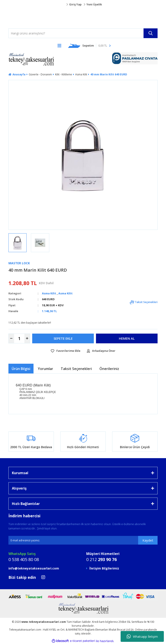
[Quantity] (19, 338)
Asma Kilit (49, 293)
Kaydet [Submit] (148, 540)
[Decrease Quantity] (11, 338)
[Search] (83, 33)
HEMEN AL (127, 338)
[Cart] (89, 45)
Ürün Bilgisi (21, 369)
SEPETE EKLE (63, 338)
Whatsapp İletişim (142, 636)
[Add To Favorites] (66, 351)
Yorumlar (45, 369)
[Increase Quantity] (27, 338)
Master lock (19, 263)
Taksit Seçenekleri (144, 302)
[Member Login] (83, 5)
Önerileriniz (109, 369)
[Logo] (17, 18)
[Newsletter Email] (83, 540)
